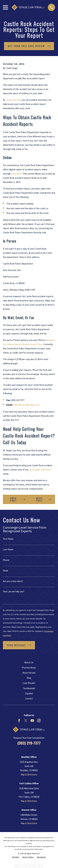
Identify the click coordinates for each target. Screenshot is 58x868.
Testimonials (29, 688)
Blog (29, 678)
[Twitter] (26, 721)
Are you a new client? (13, 581)
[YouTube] (32, 721)
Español (29, 693)
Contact (29, 699)
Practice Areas (29, 668)
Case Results (29, 683)
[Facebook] (19, 721)
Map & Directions (29, 775)
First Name (8, 539)
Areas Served (29, 673)
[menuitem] (16, 857)
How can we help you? (14, 591)
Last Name (8, 549)
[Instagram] (39, 721)
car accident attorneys (40, 470)
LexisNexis (17, 174)
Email (5, 571)
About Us (29, 662)
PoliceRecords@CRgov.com (26, 405)
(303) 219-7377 (29, 743)
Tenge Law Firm (13, 100)
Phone (6, 560)
